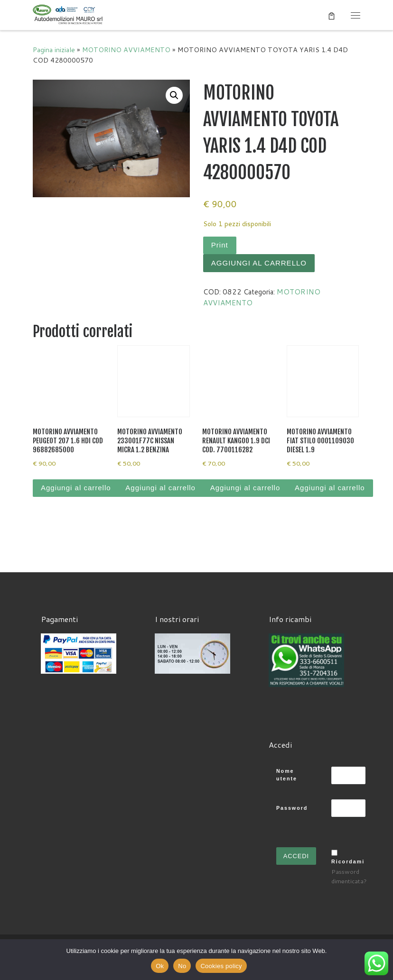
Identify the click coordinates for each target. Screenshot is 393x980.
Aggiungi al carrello (259, 263)
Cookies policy (221, 966)
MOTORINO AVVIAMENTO (126, 50)
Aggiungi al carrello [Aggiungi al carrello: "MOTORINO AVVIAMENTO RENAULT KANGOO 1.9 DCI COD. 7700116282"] (245, 488)
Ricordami (348, 861)
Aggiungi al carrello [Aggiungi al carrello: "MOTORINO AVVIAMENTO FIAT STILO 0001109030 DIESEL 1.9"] (330, 488)
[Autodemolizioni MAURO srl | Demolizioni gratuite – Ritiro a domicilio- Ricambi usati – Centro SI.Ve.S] (68, 14)
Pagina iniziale (54, 50)
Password (292, 808)
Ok (160, 966)
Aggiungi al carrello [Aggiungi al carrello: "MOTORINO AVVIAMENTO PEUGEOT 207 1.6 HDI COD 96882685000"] (76, 488)
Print (220, 245)
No (182, 966)
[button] (174, 95)
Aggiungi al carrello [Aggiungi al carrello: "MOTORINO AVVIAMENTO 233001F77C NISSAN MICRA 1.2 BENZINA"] (160, 488)
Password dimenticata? (349, 876)
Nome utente (287, 775)
